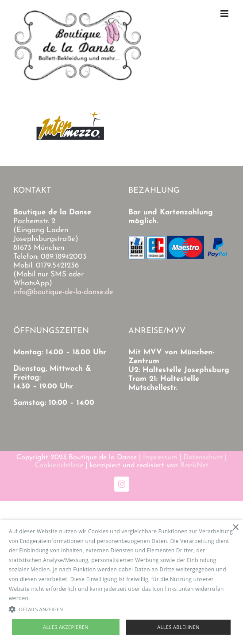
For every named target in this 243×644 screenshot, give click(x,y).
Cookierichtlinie (59, 466)
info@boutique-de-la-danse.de (63, 292)
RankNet (194, 466)
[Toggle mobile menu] (225, 14)
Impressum (160, 458)
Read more (46, 598)
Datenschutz (203, 458)
